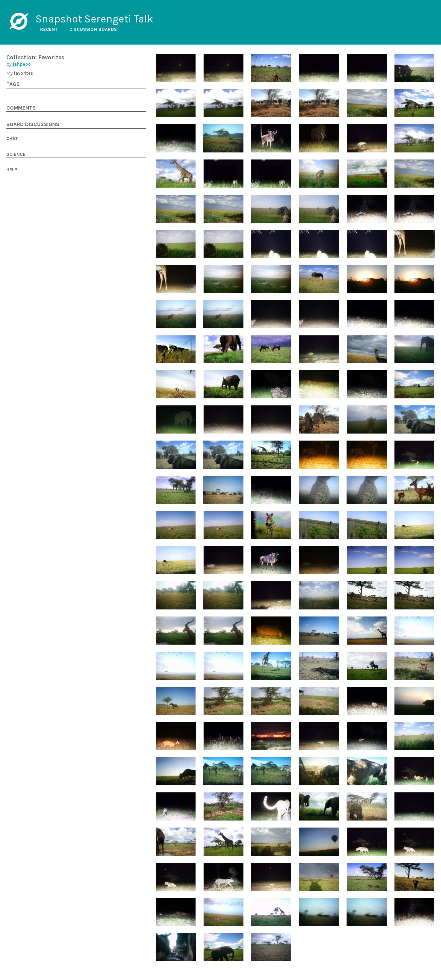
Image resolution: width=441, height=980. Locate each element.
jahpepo (22, 64)
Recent (49, 29)
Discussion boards (93, 29)
